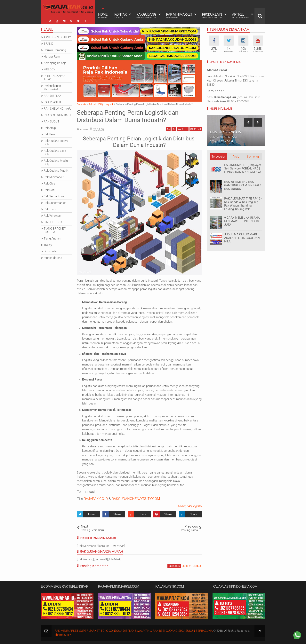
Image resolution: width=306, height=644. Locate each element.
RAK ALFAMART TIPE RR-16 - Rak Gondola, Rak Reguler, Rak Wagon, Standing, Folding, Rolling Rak (243, 204)
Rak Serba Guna (54, 196)
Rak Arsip (50, 128)
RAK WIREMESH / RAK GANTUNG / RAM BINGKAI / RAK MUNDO (243, 185)
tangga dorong (53, 258)
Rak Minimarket (179, 16)
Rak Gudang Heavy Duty (56, 143)
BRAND (48, 44)
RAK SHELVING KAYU (57, 109)
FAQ (189, 506)
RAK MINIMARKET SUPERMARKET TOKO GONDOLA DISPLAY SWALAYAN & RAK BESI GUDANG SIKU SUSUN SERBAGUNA (133, 631)
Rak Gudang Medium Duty (57, 162)
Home (103, 16)
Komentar (254, 157)
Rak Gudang (146, 16)
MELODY (49, 69)
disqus (197, 566)
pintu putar (51, 251)
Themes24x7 (63, 635)
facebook (174, 566)
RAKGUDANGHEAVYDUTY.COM (136, 499)
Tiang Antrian (52, 239)
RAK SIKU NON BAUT (57, 115)
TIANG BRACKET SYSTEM (55, 230)
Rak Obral (50, 184)
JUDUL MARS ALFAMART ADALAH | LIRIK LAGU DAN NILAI (242, 238)
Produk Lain (212, 16)
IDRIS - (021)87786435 (225, 132)
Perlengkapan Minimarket (52, 88)
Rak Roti (49, 190)
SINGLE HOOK (53, 222)
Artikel (240, 16)
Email (196, 129)
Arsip (236, 157)
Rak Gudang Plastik (56, 171)
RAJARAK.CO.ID (96, 499)
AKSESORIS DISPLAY (57, 37)
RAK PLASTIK (52, 102)
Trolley (48, 245)
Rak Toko (50, 209)
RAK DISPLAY (52, 96)
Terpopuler (218, 157)
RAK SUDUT (52, 122)
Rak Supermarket (55, 203)
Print (183, 129)
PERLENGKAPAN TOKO (55, 78)
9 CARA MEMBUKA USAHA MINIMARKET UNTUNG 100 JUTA (242, 221)
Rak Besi (49, 134)
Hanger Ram (52, 57)
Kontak (121, 16)
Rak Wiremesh (53, 216)
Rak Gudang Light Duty (55, 153)
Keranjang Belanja (55, 63)
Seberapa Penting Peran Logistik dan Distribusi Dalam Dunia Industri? (128, 116)
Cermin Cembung (55, 50)
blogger (186, 566)
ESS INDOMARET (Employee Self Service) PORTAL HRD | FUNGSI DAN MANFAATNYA (243, 169)
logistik (197, 506)
